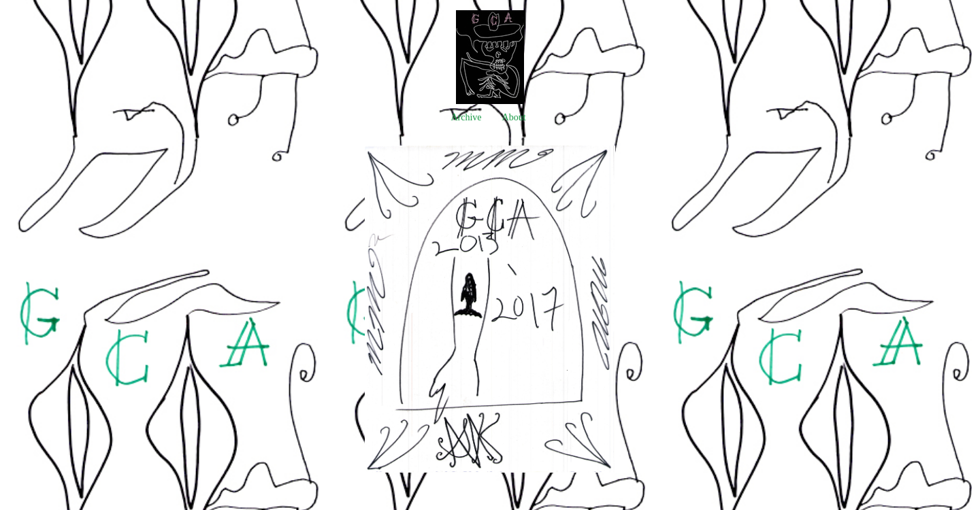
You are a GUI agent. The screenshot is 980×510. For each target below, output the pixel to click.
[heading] (490, 101)
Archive (466, 117)
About (514, 117)
